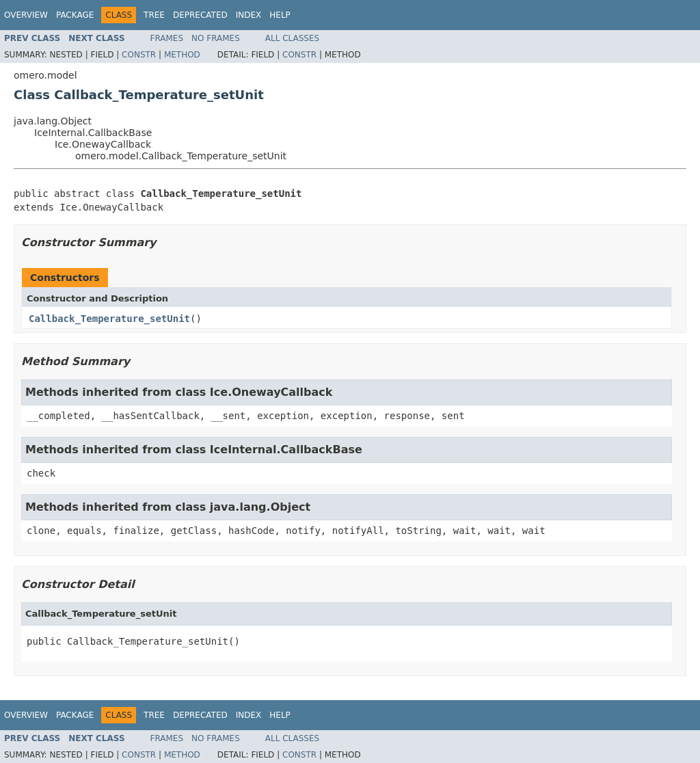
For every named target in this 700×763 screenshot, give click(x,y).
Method (182, 55)
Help (280, 15)
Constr (139, 55)
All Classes (292, 38)
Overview (26, 15)
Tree (154, 15)
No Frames (216, 38)
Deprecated (200, 15)
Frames (167, 38)
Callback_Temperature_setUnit (109, 319)
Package (75, 15)
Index (249, 15)
